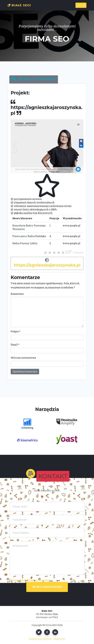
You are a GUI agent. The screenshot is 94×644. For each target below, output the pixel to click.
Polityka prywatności (40, 639)
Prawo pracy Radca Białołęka (29, 236)
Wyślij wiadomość (47, 587)
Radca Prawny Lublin (25, 243)
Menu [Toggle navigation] (81, 5)
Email (15, 345)
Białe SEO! (19, 5)
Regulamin (59, 639)
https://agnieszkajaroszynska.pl (47, 265)
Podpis (15, 331)
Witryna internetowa (23, 358)
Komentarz (17, 294)
